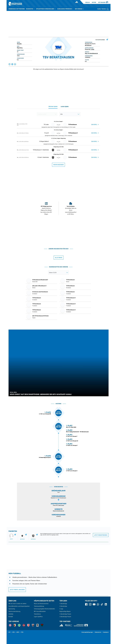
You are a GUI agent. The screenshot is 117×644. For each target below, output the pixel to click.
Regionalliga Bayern (65, 611)
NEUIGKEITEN (30, 9)
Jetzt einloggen (102, 2)
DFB (13, 632)
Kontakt (11, 617)
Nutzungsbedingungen (87, 632)
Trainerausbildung (39, 606)
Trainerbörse (37, 614)
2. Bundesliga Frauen (65, 617)
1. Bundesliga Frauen (65, 614)
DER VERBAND (79, 9)
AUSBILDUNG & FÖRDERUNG (65, 9)
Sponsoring (12, 609)
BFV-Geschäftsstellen (40, 611)
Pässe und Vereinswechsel (41, 604)
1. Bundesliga (63, 604)
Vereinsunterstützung (14, 611)
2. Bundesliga (63, 606)
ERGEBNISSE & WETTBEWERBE (17, 9)
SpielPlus (88, 2)
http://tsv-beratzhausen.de (91, 53)
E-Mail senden (61, 505)
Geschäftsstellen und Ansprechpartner (19, 606)
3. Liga (61, 609)
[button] (10, 64)
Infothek (94, 2)
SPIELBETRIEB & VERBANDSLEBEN (46, 9)
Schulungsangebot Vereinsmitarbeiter (44, 609)
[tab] (53, 107)
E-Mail (93, 49)
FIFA (22, 632)
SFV (10, 632)
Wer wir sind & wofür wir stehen (17, 604)
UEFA (18, 632)
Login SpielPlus (38, 617)
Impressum (106, 632)
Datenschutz (98, 632)
